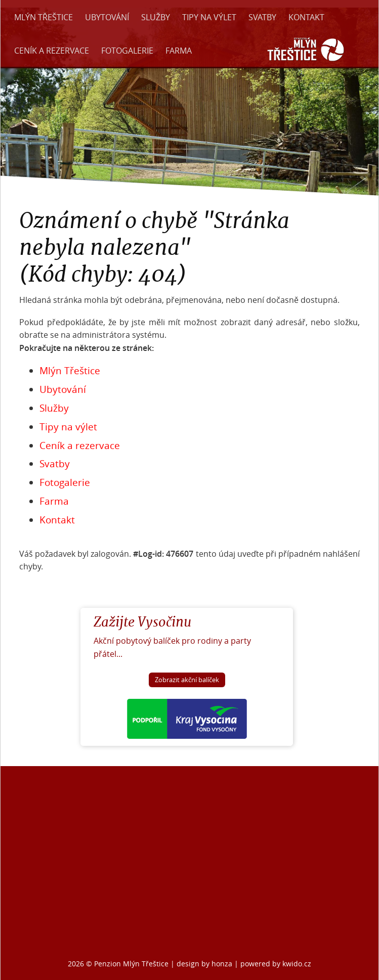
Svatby (262, 17)
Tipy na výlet (209, 17)
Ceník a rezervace (52, 51)
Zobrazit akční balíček (187, 680)
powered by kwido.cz (276, 964)
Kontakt (306, 17)
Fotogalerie (127, 51)
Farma (179, 51)
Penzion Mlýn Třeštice (131, 964)
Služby (156, 17)
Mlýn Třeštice (44, 17)
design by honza (205, 964)
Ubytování (107, 17)
